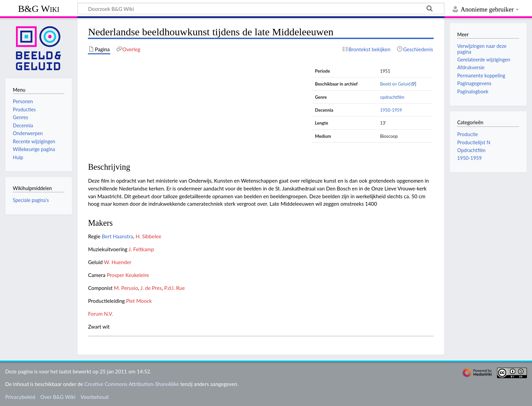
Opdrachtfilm (471, 150)
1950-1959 (391, 110)
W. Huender (118, 262)
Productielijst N (474, 142)
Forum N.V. (100, 314)
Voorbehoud (94, 397)
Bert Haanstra (118, 236)
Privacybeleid (20, 397)
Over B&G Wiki (58, 397)
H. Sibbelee (149, 236)
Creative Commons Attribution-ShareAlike (132, 384)
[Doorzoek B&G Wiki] (261, 8)
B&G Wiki (39, 9)
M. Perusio (126, 288)
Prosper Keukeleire (128, 275)
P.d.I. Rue (175, 288)
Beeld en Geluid (395, 84)
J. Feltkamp (141, 249)
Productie (467, 134)
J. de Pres (151, 288)
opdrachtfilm (392, 97)
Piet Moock (139, 301)
